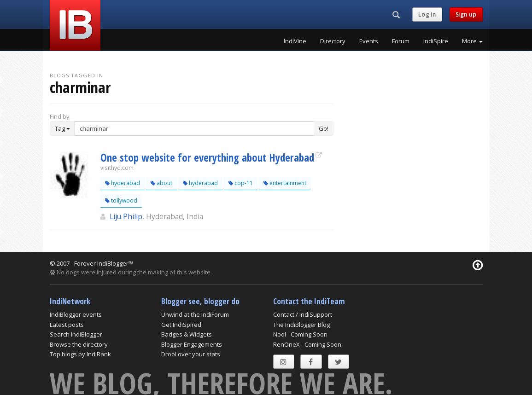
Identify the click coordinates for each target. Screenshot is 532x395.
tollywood (121, 200)
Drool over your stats (191, 354)
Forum (401, 41)
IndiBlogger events (76, 314)
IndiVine (295, 41)
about (161, 183)
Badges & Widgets (187, 334)
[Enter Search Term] (195, 128)
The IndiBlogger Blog (301, 325)
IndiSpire (436, 41)
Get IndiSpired (181, 325)
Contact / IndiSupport (303, 314)
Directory (333, 41)
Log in (427, 15)
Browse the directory (79, 344)
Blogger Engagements (192, 344)
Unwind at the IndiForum (195, 314)
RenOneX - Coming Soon (307, 344)
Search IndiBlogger (76, 334)
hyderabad (123, 183)
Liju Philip (126, 216)
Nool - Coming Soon (300, 334)
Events (369, 41)
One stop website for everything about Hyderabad (207, 157)
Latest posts (67, 325)
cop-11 (241, 183)
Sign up (466, 15)
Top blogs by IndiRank (80, 354)
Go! (324, 128)
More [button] (472, 41)
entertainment (285, 183)
